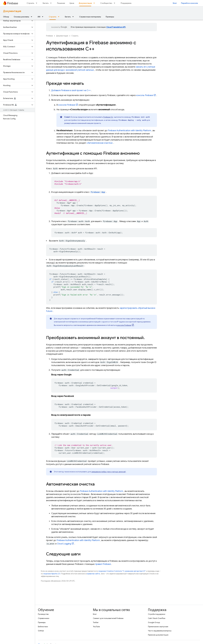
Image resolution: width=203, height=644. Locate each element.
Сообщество (106, 3)
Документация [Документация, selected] (85, 3)
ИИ (39, 17)
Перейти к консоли (189, 3)
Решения (61, 3)
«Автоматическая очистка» (100, 143)
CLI (108, 117)
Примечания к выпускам (158, 627)
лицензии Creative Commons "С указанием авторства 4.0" (122, 571)
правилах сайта (93, 574)
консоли (67, 105)
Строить (30, 3)
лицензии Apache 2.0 (52, 574)
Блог (175, 3)
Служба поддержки (157, 614)
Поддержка (126, 3)
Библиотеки (43, 627)
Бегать (46, 3)
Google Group (154, 622)
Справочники (44, 618)
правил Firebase (103, 564)
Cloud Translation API (116, 27)
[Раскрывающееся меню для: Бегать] (52, 3)
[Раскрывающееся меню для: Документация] (95, 3)
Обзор (6, 17)
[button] (15, 21)
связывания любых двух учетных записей (108, 472)
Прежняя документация (158, 635)
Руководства (43, 614)
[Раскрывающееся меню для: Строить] (37, 3)
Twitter (96, 622)
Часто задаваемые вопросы (160, 631)
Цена (72, 3)
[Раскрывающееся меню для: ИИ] (43, 17)
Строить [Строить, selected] (53, 17)
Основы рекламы (21, 17)
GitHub (41, 631)
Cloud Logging (64, 544)
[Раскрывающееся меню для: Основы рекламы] (32, 17)
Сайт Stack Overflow (157, 618)
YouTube (96, 627)
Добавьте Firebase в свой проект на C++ (71, 90)
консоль (145, 95)
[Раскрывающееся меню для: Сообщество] (115, 3)
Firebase (49, 36)
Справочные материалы (90, 17)
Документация (12, 11)
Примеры (110, 17)
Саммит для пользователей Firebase (108, 618)
